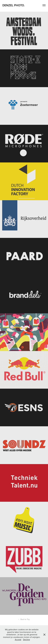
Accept (18, 640)
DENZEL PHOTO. (14, 5)
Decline (26, 640)
